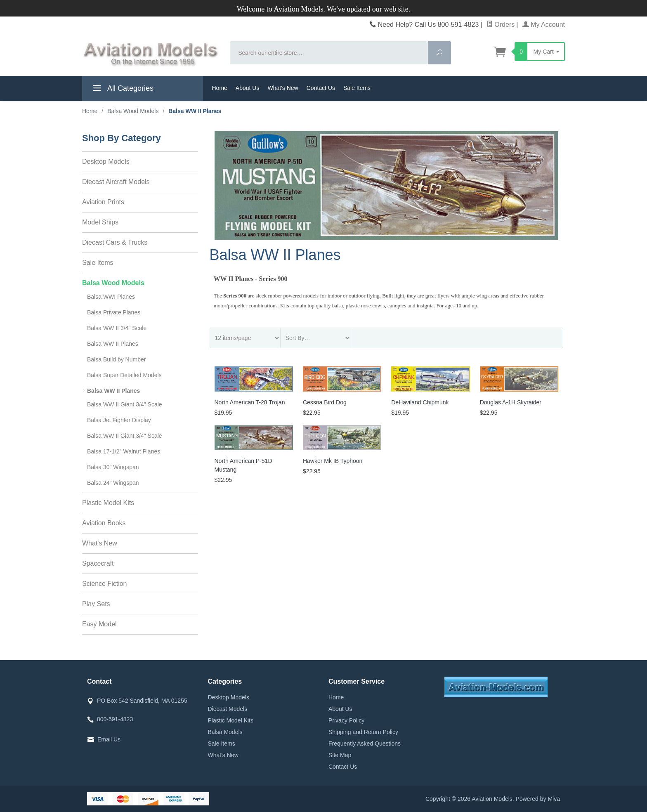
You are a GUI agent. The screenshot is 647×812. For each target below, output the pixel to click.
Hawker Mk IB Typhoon (333, 461)
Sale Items (357, 88)
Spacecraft (98, 563)
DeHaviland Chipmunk (420, 402)
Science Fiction (105, 584)
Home (220, 88)
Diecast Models (228, 709)
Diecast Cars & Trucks (115, 242)
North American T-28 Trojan (250, 402)
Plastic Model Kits (108, 503)
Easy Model (99, 624)
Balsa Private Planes (114, 312)
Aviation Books (104, 523)
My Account (544, 25)
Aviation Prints (103, 202)
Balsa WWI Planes (111, 297)
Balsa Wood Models (113, 283)
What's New (283, 88)
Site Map (340, 755)
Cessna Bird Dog (325, 402)
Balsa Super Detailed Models (124, 375)
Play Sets (96, 604)
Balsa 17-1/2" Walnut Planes (124, 451)
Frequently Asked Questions (365, 744)
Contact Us (321, 88)
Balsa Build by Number (116, 359)
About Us (248, 88)
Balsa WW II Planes (113, 344)
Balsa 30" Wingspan (113, 467)
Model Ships (100, 222)
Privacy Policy (346, 720)
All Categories (122, 90)
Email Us (109, 739)
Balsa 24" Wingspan (113, 483)
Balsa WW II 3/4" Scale (117, 328)
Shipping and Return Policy (363, 732)
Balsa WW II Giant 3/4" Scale (125, 404)
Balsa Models (225, 732)
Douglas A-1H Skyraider (511, 402)
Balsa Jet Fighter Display (119, 420)
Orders (501, 25)
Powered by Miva (538, 799)
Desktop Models (106, 162)
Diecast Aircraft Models (116, 182)
